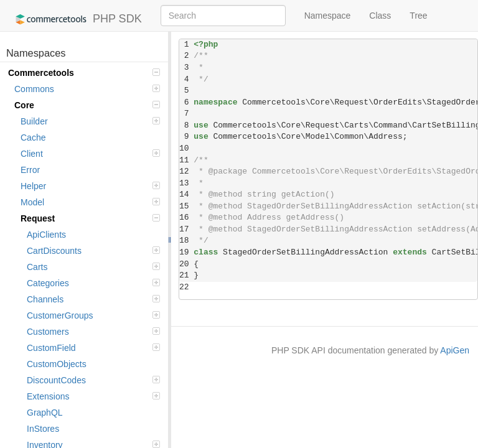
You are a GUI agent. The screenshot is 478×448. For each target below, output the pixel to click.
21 (186, 275)
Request (90, 218)
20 (186, 264)
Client (90, 154)
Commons (87, 89)
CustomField (93, 348)
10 (186, 148)
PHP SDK (76, 19)
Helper (90, 186)
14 (186, 194)
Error (30, 170)
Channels (93, 299)
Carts (93, 267)
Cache (33, 138)
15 (186, 206)
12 (186, 171)
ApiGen (455, 350)
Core (87, 105)
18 (186, 240)
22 (186, 287)
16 (186, 217)
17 (186, 229)
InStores (43, 429)
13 (186, 183)
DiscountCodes (93, 380)
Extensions (93, 396)
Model (90, 202)
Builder (90, 121)
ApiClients (46, 235)
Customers (93, 332)
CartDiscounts (93, 251)
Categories (93, 283)
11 (186, 160)
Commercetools (84, 73)
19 (186, 252)
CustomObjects (57, 364)
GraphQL (45, 413)
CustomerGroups (93, 315)
